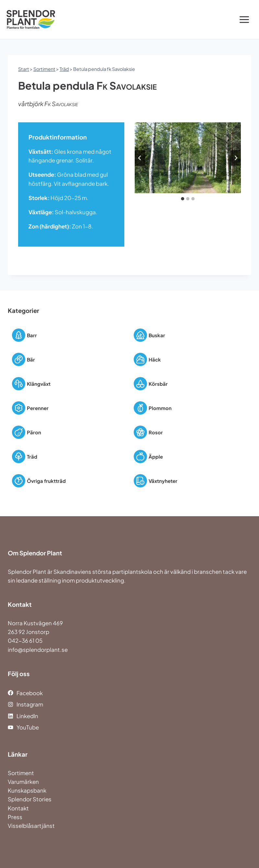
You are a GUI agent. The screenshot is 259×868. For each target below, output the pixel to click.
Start (24, 69)
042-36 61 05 (25, 640)
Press (15, 817)
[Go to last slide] (140, 158)
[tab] (183, 199)
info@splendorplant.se (38, 650)
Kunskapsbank (27, 790)
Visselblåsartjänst (31, 826)
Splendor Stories (30, 799)
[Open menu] (244, 19)
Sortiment (44, 69)
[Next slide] (236, 158)
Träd (64, 69)
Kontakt (18, 808)
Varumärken (23, 782)
